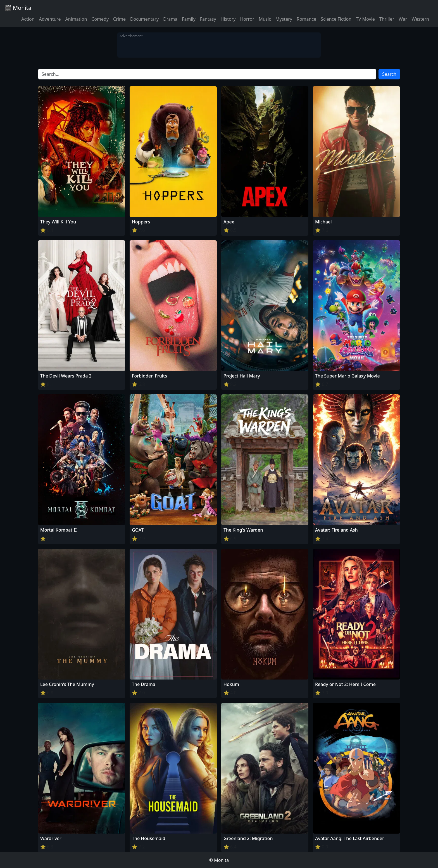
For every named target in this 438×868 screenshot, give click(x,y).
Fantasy (208, 19)
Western (420, 19)
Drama (170, 19)
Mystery (284, 19)
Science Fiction (336, 19)
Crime (119, 19)
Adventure (50, 19)
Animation (76, 19)
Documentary (144, 19)
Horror (247, 19)
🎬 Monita (18, 8)
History (228, 19)
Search (389, 74)
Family (189, 19)
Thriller (387, 19)
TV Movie (365, 19)
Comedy (100, 19)
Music (265, 19)
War (403, 19)
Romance (306, 19)
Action (28, 19)
